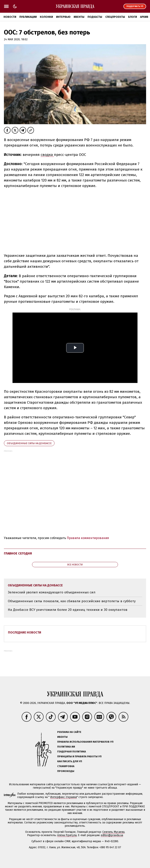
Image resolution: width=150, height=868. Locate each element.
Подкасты (95, 17)
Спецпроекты (115, 17)
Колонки (46, 17)
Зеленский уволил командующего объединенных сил (52, 592)
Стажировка (66, 766)
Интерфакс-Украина (63, 797)
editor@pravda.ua (112, 835)
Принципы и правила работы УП (79, 756)
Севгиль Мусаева (113, 832)
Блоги (133, 17)
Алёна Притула (67, 835)
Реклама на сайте (69, 732)
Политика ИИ (66, 747)
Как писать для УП (70, 761)
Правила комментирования (88, 538)
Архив (144, 17)
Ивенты (79, 17)
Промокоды (66, 771)
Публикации (28, 17)
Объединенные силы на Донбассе (29, 443)
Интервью (63, 17)
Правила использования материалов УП (85, 742)
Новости (10, 17)
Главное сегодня (18, 553)
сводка (47, 155)
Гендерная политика (72, 752)
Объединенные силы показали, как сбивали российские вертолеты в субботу (72, 601)
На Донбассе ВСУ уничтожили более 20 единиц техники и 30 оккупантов (68, 610)
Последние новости (25, 632)
